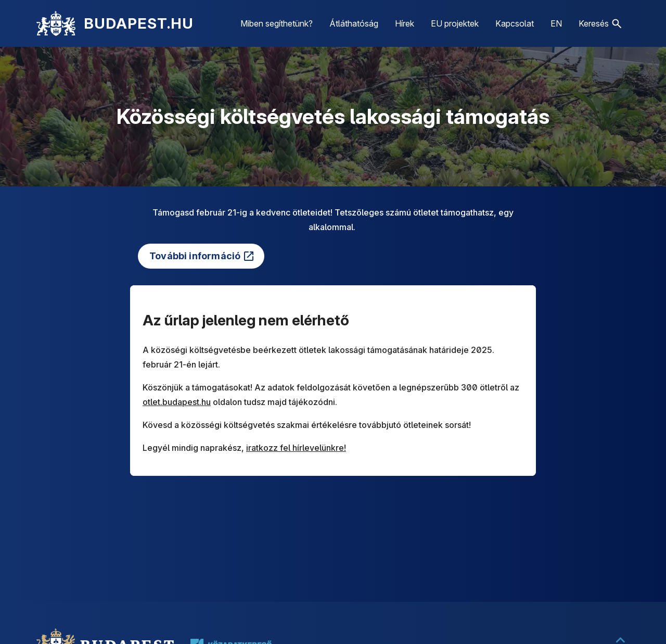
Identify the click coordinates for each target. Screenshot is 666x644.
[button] (600, 23)
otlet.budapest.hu (177, 402)
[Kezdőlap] (56, 23)
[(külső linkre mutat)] (201, 256)
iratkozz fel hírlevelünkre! (296, 448)
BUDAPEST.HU (139, 23)
